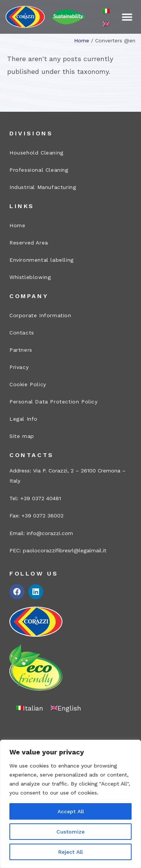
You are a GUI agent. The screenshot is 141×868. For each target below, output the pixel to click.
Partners (21, 350)
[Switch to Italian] (106, 11)
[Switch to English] (106, 23)
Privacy (19, 367)
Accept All (71, 811)
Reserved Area (29, 243)
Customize (70, 832)
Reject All (70, 852)
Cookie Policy (28, 384)
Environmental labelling (42, 260)
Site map (22, 436)
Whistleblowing (30, 277)
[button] (127, 17)
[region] (70, 804)
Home (82, 40)
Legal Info (23, 419)
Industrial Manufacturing (43, 187)
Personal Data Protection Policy (54, 402)
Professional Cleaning (39, 170)
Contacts (22, 333)
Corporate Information (40, 315)
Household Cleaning (36, 153)
